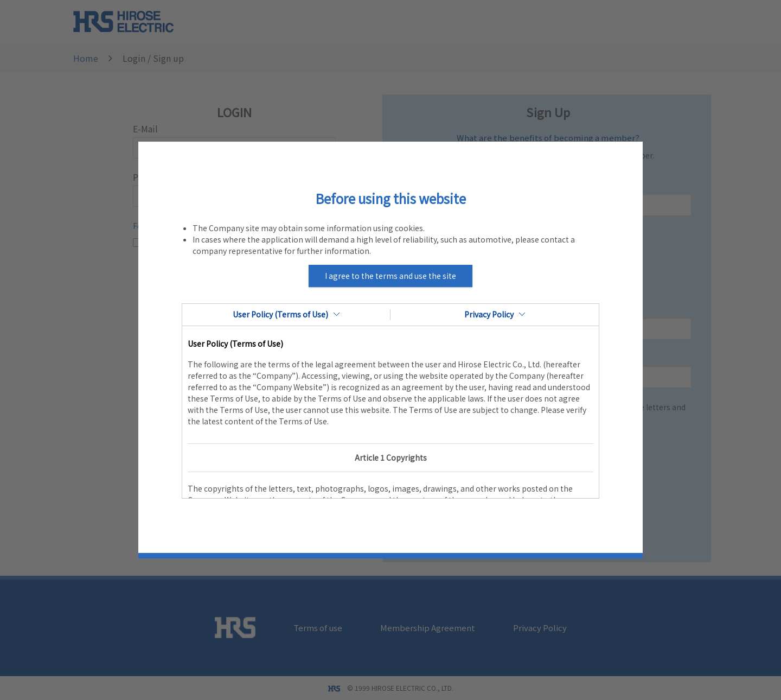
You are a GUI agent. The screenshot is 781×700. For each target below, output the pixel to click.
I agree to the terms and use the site (390, 276)
